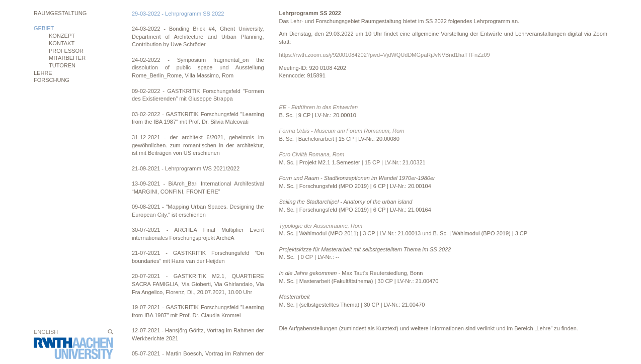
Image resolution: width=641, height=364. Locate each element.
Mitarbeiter (67, 58)
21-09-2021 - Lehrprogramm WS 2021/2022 (186, 168)
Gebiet (44, 28)
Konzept (62, 36)
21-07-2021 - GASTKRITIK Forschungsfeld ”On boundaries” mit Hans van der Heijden (198, 257)
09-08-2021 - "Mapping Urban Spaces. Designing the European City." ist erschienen (198, 211)
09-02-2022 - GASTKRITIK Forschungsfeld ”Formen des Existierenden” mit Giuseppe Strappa (198, 95)
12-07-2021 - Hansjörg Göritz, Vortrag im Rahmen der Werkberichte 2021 (198, 334)
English (46, 332)
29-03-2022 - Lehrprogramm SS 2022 (178, 14)
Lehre (43, 73)
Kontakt (62, 43)
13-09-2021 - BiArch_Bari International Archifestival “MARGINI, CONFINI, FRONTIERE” (198, 188)
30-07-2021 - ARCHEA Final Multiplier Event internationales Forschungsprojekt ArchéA (198, 234)
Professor (66, 51)
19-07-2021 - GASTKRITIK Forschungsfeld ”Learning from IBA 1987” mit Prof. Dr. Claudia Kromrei (198, 311)
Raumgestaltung (60, 13)
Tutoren (62, 65)
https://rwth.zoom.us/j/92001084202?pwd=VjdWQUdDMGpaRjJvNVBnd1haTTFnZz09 (385, 55)
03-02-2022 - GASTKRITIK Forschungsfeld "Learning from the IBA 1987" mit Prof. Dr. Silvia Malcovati (198, 118)
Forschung (52, 80)
